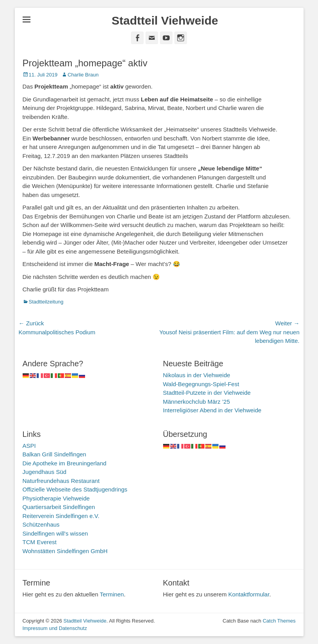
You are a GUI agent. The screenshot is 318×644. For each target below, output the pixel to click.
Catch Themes (279, 621)
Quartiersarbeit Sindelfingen (59, 507)
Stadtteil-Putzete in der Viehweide (207, 393)
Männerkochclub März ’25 (197, 402)
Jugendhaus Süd (45, 472)
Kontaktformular (249, 594)
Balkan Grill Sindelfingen (54, 454)
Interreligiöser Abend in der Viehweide (212, 410)
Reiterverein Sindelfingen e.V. (61, 516)
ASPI (29, 446)
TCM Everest (40, 542)
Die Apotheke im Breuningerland (65, 463)
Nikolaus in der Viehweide (197, 375)
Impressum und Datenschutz (55, 628)
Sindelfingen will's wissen (55, 533)
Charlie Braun (83, 75)
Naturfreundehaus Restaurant (61, 481)
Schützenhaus (41, 524)
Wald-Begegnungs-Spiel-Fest (201, 384)
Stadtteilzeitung (46, 302)
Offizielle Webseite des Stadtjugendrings (75, 489)
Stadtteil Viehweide (165, 20)
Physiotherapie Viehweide (56, 498)
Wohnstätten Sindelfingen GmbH (65, 551)
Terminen (112, 594)
